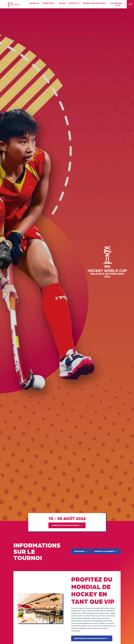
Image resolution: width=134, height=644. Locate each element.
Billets (62, 3)
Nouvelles (34, 3)
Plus (119, 5)
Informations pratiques (95, 3)
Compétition (49, 3)
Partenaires (116, 3)
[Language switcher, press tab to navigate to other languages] (130, 4)
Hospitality (74, 3)
